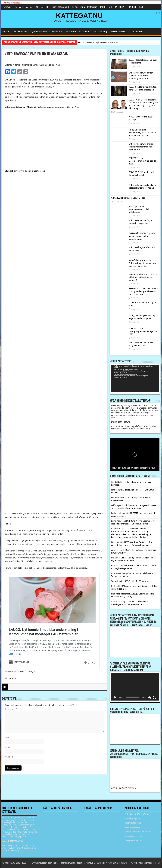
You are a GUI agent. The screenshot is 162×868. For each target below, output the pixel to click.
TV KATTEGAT (136, 7)
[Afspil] (115, 697)
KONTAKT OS (42, 7)
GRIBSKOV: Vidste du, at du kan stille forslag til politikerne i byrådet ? (143, 277)
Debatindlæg (101, 32)
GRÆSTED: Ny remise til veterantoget (128, 198)
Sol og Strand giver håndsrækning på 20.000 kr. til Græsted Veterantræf (142, 133)
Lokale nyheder (20, 32)
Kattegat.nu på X (61, 7)
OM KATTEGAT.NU (23, 7)
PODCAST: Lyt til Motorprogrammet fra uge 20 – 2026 (143, 331)
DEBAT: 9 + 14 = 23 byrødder (137, 581)
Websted (9, 757)
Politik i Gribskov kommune (78, 32)
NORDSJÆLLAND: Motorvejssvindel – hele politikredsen (139, 209)
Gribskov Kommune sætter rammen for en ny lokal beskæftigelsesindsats (141, 76)
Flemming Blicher (119, 594)
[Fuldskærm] (155, 697)
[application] (135, 379)
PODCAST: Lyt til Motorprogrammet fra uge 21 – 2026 (143, 161)
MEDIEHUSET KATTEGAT (113, 7)
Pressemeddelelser (119, 32)
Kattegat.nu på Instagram (84, 7)
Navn (7, 737)
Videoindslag (137, 32)
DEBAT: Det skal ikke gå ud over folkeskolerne (98, 42)
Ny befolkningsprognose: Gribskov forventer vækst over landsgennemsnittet (142, 263)
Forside (6, 32)
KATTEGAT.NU (79, 16)
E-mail (8, 747)
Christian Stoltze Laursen (122, 566)
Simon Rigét (117, 581)
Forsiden (6, 7)
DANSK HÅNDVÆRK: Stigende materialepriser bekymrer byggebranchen (142, 236)
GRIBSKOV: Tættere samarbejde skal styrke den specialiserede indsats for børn (143, 291)
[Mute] (150, 697)
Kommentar (11, 709)
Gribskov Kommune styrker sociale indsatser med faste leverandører (141, 147)
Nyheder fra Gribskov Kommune (46, 32)
